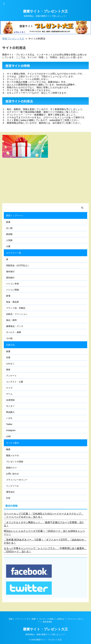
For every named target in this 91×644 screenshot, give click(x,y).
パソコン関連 (12, 290)
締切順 (9, 234)
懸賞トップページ (15, 216)
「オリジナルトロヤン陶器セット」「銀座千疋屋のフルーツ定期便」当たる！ (44, 524)
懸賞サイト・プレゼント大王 (45, 11)
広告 (8, 498)
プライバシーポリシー (17, 480)
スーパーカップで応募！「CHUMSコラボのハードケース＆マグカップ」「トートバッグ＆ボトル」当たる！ (44, 515)
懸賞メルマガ (12, 455)
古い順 (9, 228)
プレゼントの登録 (15, 462)
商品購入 (10, 412)
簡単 (8, 370)
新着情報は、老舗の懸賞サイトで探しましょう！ (45, 634)
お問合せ (60, 619)
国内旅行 (10, 278)
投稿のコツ (11, 468)
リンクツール (12, 486)
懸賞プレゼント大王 (13, 39)
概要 (8, 449)
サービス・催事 (14, 332)
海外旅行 (10, 272)
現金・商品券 (12, 302)
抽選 (8, 351)
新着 (8, 222)
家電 (8, 296)
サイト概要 (31, 619)
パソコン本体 (12, 284)
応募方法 (10, 345)
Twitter (9, 424)
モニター (10, 406)
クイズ (9, 388)
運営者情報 (47, 622)
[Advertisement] (45, 180)
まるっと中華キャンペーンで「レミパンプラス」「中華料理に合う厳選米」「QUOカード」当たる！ (45, 550)
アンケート (11, 376)
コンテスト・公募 (15, 382)
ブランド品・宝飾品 (16, 308)
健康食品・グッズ (15, 326)
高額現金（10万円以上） (18, 265)
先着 (8, 357)
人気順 (9, 240)
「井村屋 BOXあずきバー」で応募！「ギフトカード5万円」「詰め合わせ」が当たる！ (45, 541)
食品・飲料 (11, 320)
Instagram (11, 430)
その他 (9, 338)
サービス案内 (12, 443)
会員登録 (10, 400)
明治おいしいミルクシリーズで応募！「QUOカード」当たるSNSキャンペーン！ (44, 533)
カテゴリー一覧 (14, 253)
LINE (8, 436)
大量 (8, 246)
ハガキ (9, 418)
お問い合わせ (12, 474)
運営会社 (10, 492)
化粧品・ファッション (17, 314)
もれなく (10, 364)
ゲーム (9, 394)
